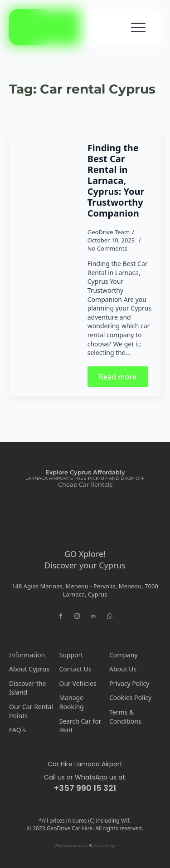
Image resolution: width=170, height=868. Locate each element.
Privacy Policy (129, 683)
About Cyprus (29, 669)
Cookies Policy (130, 698)
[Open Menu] (138, 27)
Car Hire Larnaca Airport (85, 764)
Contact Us (75, 669)
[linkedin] (93, 616)
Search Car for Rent (80, 726)
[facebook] (61, 616)
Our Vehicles (78, 683)
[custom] (110, 616)
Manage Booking (72, 702)
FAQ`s (17, 730)
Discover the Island (27, 688)
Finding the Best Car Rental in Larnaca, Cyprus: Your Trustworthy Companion (116, 181)
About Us (123, 669)
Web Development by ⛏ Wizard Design (85, 846)
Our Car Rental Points (31, 711)
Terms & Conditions (125, 717)
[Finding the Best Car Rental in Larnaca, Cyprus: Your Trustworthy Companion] (48, 265)
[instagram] (77, 616)
